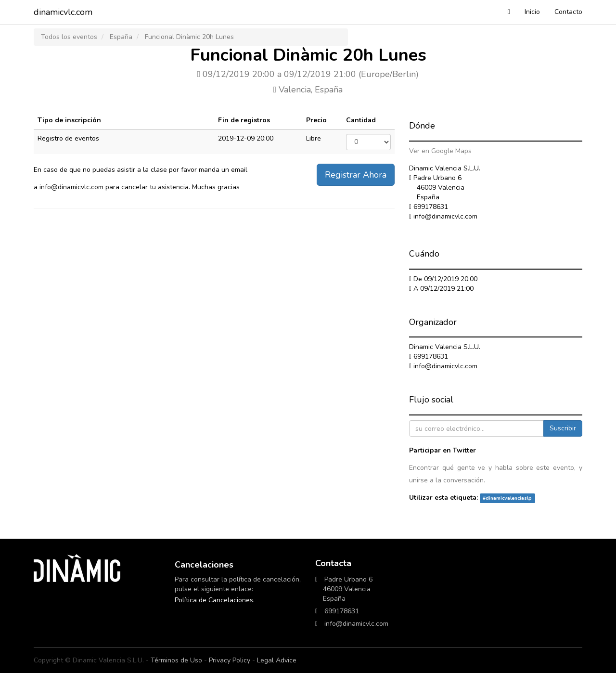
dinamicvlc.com (63, 12)
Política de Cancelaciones (214, 600)
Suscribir (563, 428)
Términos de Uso (176, 660)
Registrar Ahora (356, 175)
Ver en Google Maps (440, 151)
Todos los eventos (69, 37)
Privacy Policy (230, 660)
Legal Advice (277, 660)
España (121, 37)
